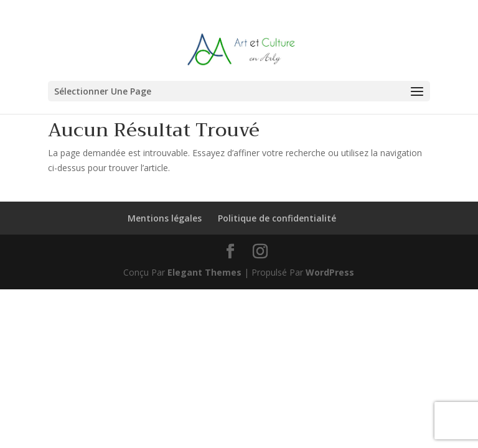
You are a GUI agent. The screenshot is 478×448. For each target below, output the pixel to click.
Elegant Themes (204, 272)
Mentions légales (165, 218)
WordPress (330, 272)
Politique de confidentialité (277, 218)
